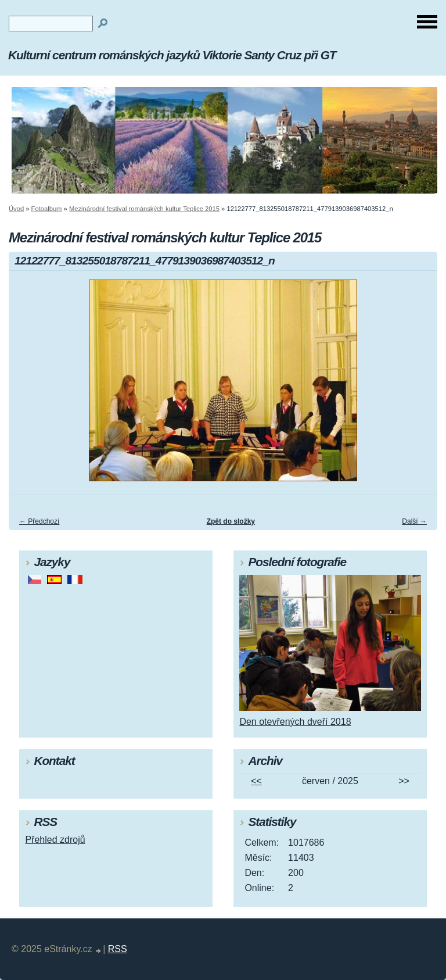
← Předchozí (39, 521)
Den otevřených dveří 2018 (295, 722)
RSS (118, 949)
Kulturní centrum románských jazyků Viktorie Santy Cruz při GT (172, 55)
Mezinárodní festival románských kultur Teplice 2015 (144, 209)
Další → (414, 521)
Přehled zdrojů (55, 840)
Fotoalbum (47, 209)
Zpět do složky (231, 521)
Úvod (16, 209)
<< (256, 781)
